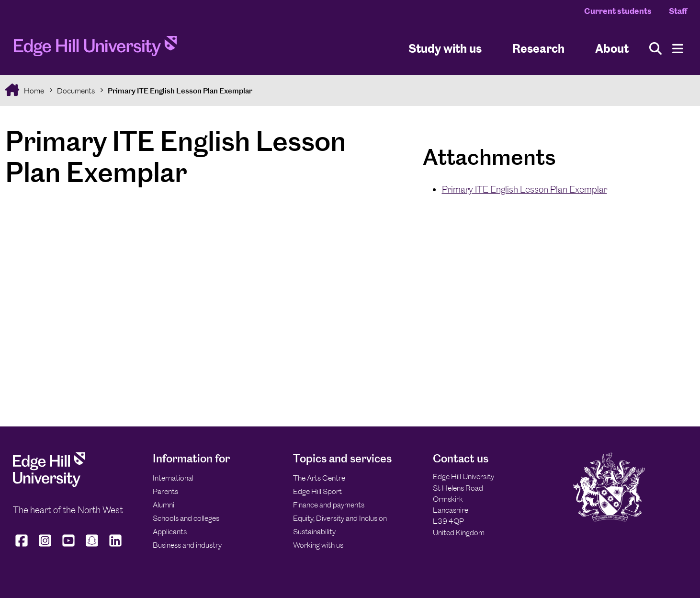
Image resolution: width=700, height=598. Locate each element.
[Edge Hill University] (49, 484)
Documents (76, 91)
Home (33, 91)
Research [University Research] (538, 48)
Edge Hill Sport (317, 491)
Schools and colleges (186, 518)
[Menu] (678, 49)
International (173, 478)
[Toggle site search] (655, 49)
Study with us (445, 48)
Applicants (170, 532)
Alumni (164, 505)
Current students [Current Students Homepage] (618, 11)
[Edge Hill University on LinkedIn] (116, 547)
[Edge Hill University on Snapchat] (92, 547)
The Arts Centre (319, 478)
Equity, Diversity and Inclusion (340, 518)
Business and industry (187, 545)
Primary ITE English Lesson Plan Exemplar (180, 91)
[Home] (95, 49)
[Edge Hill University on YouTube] (69, 547)
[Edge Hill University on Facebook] (23, 547)
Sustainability (314, 532)
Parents (165, 491)
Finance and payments (329, 505)
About (612, 48)
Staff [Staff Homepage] (678, 11)
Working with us (318, 545)
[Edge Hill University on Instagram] (45, 547)
